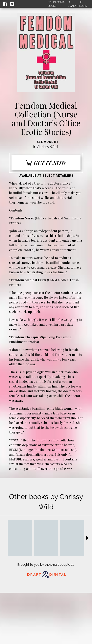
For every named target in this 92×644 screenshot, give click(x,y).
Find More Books (57, 4)
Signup (73, 4)
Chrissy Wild (47, 147)
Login (83, 4)
